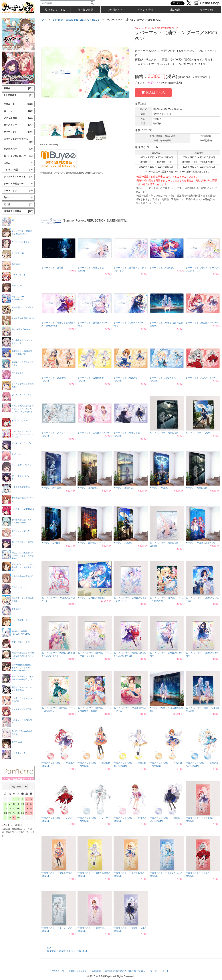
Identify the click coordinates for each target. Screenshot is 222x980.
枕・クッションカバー (19, 156)
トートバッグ (19, 191)
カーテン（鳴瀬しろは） (198, 488)
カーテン (19, 111)
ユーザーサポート (159, 971)
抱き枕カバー (19, 149)
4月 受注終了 (19, 95)
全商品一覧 (19, 104)
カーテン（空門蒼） (51, 543)
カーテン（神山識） (159, 488)
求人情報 (175, 10)
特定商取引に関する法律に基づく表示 (125, 971)
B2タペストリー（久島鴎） (199, 433)
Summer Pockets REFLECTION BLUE (76, 20)
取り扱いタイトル (78, 971)
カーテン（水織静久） (88, 488)
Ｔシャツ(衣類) (19, 170)
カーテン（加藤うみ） (124, 488)
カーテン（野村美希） (52, 488)
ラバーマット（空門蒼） (53, 268)
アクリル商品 (19, 118)
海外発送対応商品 (19, 211)
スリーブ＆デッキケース (19, 141)
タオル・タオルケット (19, 177)
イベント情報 (145, 10)
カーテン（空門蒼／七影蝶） (92, 598)
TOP (43, 20)
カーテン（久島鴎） (123, 543)
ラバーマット (19, 132)
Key (49, 948)
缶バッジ (19, 198)
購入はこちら (153, 92)
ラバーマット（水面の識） (163, 268)
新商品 (19, 88)
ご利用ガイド (115, 10)
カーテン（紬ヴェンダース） (92, 543)
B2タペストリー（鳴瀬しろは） (165, 433)
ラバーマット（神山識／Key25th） (203, 323)
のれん (19, 163)
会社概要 (96, 971)
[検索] (92, 3)
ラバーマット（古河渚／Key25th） (95, 433)
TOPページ (58, 971)
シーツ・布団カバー (19, 184)
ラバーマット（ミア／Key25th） (202, 378)
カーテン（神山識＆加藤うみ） (201, 543)
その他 (19, 205)
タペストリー (19, 125)
